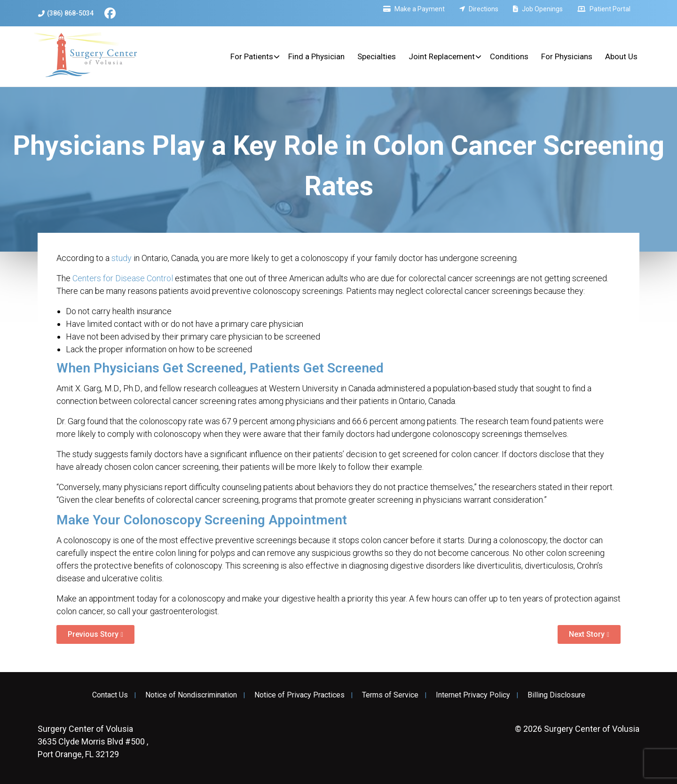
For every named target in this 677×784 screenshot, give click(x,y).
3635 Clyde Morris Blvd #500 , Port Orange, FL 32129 (93, 741)
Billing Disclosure (556, 695)
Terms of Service (390, 695)
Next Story (587, 634)
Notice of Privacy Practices (299, 695)
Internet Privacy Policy (473, 695)
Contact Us (110, 695)
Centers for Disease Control (123, 278)
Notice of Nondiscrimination (191, 695)
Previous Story (93, 634)
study (122, 258)
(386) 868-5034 (66, 13)
